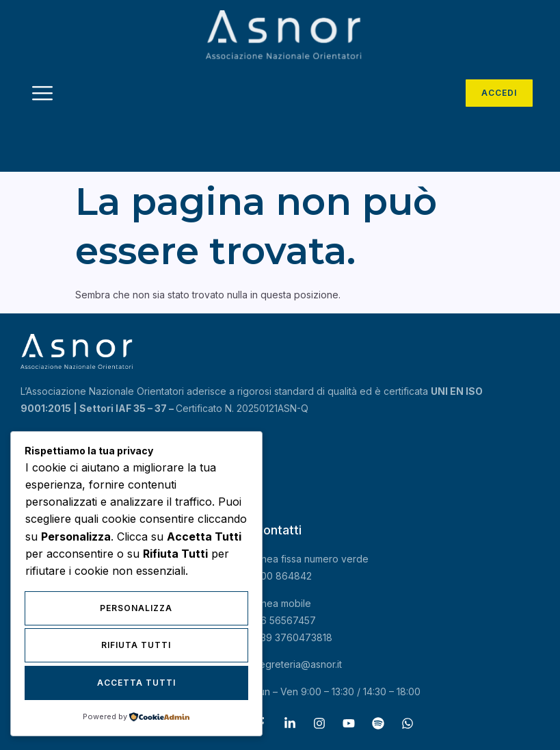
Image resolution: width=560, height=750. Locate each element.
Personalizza (136, 609)
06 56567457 (285, 620)
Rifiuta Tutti (136, 646)
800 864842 (283, 576)
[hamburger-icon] (43, 95)
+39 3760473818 (293, 637)
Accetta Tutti (136, 683)
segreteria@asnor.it (298, 664)
